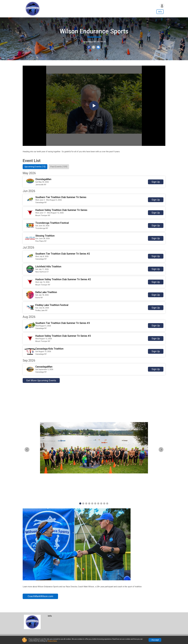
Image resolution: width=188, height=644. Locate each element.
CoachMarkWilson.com (40, 599)
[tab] (36, 169)
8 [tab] (101, 506)
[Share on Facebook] (89, 49)
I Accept (155, 640)
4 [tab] (89, 506)
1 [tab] (80, 506)
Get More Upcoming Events (41, 383)
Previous (30, 453)
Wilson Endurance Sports (94, 33)
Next (162, 453)
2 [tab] (83, 506)
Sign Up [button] (156, 185)
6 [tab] (95, 506)
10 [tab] (107, 506)
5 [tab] (92, 506)
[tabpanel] (94, 451)
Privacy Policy (52, 641)
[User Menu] (162, 6)
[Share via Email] (94, 49)
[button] (94, 185)
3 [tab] (86, 506)
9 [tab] (104, 506)
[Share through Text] (98, 49)
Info (160, 12)
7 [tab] (98, 506)
